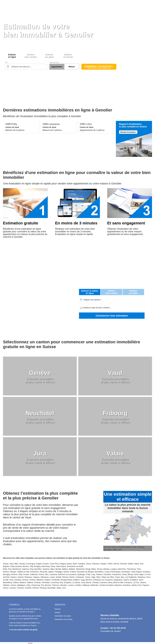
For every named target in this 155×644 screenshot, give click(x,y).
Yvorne (88, 577)
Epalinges (81, 574)
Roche (72, 577)
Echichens (35, 572)
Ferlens (32, 580)
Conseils (150, 6)
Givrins (116, 564)
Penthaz (37, 583)
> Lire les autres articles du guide (23, 630)
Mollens (72, 569)
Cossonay (55, 583)
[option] (22, 127)
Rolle (5, 569)
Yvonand (20, 588)
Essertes (18, 580)
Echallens (134, 580)
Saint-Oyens (61, 566)
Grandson (127, 585)
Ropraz (48, 580)
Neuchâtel (51, 588)
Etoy (32, 569)
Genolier (123, 564)
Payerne (146, 585)
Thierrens (56, 585)
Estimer (58, 609)
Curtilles (78, 585)
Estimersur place (49, 56)
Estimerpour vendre (31, 56)
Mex (47, 574)
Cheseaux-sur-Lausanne (103, 580)
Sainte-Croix (136, 585)
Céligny (62, 564)
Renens (14, 574)
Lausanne (53, 574)
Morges (13, 572)
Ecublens (147, 572)
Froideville (56, 580)
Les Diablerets (131, 577)
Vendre (57, 613)
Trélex (110, 564)
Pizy (10, 569)
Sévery (66, 572)
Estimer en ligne (51, 6)
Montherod (17, 569)
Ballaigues (21, 585)
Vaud (11, 564)
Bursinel (19, 566)
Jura (64, 588)
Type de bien (54, 62)
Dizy (61, 583)
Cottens (73, 572)
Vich (142, 564)
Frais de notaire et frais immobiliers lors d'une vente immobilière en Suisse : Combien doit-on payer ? (25, 625)
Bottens (77, 580)
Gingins (104, 564)
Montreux (28, 577)
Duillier (130, 564)
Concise (12, 588)
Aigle (93, 577)
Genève (36, 588)
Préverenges (115, 572)
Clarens (14, 577)
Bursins (26, 566)
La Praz (136, 583)
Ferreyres (128, 583)
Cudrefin (28, 588)
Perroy (100, 569)
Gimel (53, 566)
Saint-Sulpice (137, 572)
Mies (16, 564)
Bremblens (99, 572)
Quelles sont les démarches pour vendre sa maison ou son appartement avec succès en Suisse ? (25, 619)
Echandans (126, 572)
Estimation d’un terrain (64, 619)
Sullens (16, 583)
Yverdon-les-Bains (106, 585)
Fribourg (43, 588)
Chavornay (36, 585)
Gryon (118, 577)
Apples (51, 572)
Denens (6, 572)
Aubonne (25, 569)
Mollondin (94, 585)
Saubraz (46, 569)
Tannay (22, 564)
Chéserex (96, 564)
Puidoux (99, 574)
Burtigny (37, 566)
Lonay (107, 572)
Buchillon (38, 569)
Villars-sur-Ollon (108, 577)
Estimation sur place (105, 6)
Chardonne (117, 574)
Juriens (13, 585)
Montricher (80, 569)
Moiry (110, 583)
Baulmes (118, 585)
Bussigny (7, 574)
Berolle (58, 569)
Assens (126, 580)
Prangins (81, 564)
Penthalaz (46, 583)
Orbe (28, 585)
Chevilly (95, 583)
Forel (11, 580)
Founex (46, 564)
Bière (52, 569)
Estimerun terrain (68, 56)
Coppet (39, 564)
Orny (83, 583)
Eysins (69, 564)
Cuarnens (103, 583)
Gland (136, 564)
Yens (139, 569)
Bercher (48, 585)
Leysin (52, 577)
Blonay (130, 574)
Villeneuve (45, 577)
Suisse (6, 564)
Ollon (98, 577)
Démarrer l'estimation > (99, 67)
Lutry (93, 574)
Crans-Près (54, 564)
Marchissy (45, 566)
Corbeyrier (80, 577)
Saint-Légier (139, 574)
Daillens (30, 583)
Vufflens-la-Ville (23, 572)
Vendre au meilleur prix (77, 6)
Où (6, 62)
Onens (6, 588)
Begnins (6, 566)
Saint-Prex (122, 569)
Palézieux (141, 577)
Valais (59, 588)
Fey (42, 585)
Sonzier (21, 577)
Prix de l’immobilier (131, 6)
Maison (72, 67)
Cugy (83, 580)
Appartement (57, 67)
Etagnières (118, 580)
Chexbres (107, 574)
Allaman (106, 569)
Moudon (64, 585)
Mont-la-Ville (118, 583)
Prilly (20, 574)
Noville (59, 577)
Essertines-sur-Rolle (75, 566)
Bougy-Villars (91, 569)
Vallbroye (86, 585)
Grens (88, 564)
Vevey (124, 574)
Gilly (31, 566)
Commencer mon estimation (112, 316)
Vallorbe (6, 585)
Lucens (71, 585)
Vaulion (143, 583)
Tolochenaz (131, 569)
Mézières (40, 580)
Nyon (75, 564)
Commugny (30, 564)
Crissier (26, 574)
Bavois (89, 583)
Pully (88, 574)
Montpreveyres (67, 580)
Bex (123, 577)
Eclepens (68, 583)
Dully (12, 566)
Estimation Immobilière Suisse (26, 6)
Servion (25, 580)
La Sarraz (76, 583)
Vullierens (34, 574)
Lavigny (113, 569)
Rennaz (65, 577)
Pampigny (59, 572)
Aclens (41, 574)
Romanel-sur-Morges (85, 572)
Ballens (65, 569)
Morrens (89, 580)
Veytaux (36, 577)
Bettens (23, 583)
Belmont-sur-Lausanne (67, 574)
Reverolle (44, 572)
